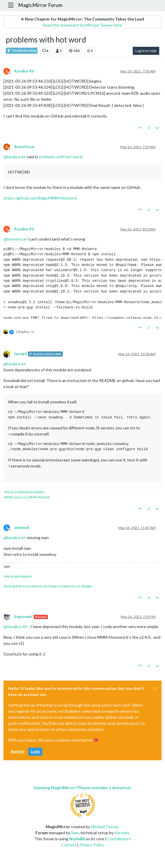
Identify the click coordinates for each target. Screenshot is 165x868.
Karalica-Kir (24, 71)
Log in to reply (146, 51)
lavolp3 (21, 354)
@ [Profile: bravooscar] (15, 239)
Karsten (122, 833)
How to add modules (18, 576)
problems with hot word (60, 157)
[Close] (155, 688)
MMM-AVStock (39, 497)
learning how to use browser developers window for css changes (48, 586)
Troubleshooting (22, 51)
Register (18, 751)
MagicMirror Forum (40, 5)
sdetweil (22, 528)
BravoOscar (24, 147)
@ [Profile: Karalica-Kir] (16, 626)
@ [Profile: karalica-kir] (15, 157)
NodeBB (77, 839)
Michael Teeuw (105, 827)
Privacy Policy (92, 845)
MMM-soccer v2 (15, 497)
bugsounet (23, 617)
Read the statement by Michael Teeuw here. (83, 25)
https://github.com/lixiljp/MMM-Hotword (40, 198)
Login (35, 751)
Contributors (119, 839)
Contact (69, 845)
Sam (75, 833)
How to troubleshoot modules (24, 492)
